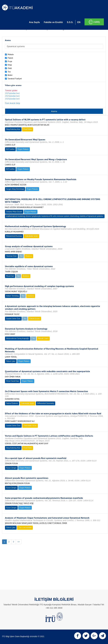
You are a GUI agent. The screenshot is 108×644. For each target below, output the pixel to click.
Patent (10, 58)
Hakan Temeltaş (12, 296)
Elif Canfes (10, 149)
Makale (11, 54)
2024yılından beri (12, 96)
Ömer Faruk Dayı (13, 381)
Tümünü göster (11, 90)
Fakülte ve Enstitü (53, 22)
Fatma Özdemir (12, 403)
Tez (9, 72)
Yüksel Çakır (11, 361)
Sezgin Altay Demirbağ (15, 189)
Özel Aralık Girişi (12, 103)
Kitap (10, 65)
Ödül (10, 68)
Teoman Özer (11, 256)
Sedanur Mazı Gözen (14, 212)
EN (79, 22)
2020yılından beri (12, 99)
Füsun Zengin (11, 468)
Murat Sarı (10, 276)
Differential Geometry (46, 403)
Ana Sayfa (34, 22)
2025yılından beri (12, 93)
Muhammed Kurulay (14, 236)
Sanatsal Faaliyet (15, 79)
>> (19, 542)
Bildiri (10, 75)
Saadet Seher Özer (13, 319)
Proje (10, 61)
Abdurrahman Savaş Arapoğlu (18, 338)
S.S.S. (70, 22)
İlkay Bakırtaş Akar (13, 129)
